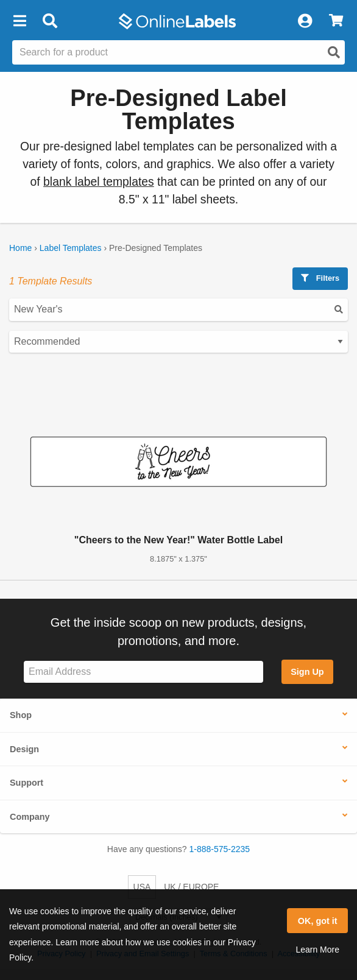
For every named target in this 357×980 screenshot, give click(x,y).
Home (20, 248)
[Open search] (334, 52)
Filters (320, 278)
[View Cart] (336, 21)
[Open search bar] (50, 21)
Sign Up (307, 672)
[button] (19, 21)
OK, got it (318, 921)
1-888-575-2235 (220, 849)
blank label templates (99, 182)
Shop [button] (21, 715)
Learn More (317, 950)
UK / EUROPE (191, 887)
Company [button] (30, 817)
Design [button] (24, 749)
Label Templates (71, 248)
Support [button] (27, 783)
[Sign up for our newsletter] (143, 672)
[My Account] (305, 21)
